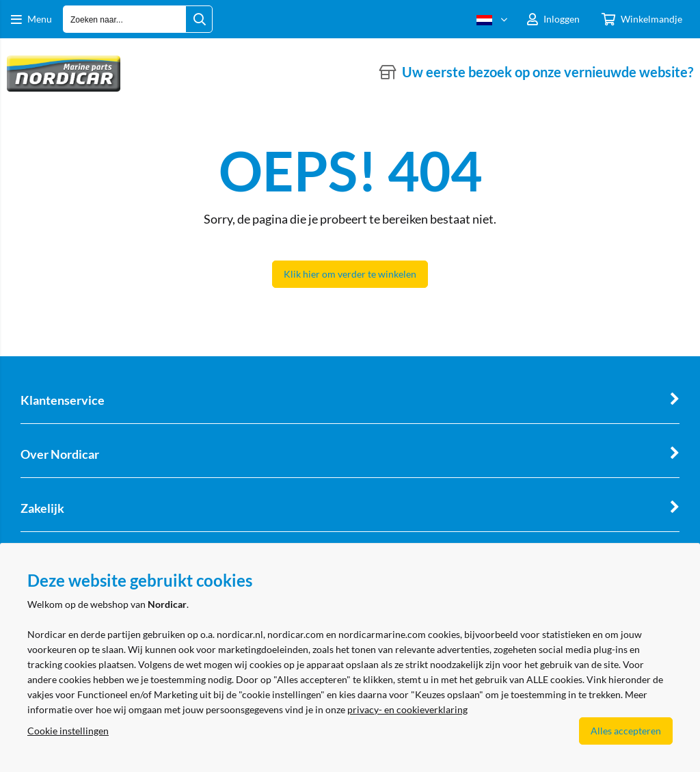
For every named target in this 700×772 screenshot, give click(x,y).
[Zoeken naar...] (199, 19)
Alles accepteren (626, 731)
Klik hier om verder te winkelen (350, 274)
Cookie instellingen (68, 731)
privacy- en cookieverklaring (407, 709)
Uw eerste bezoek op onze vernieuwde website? (548, 72)
